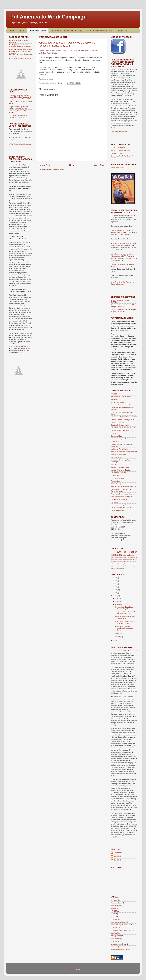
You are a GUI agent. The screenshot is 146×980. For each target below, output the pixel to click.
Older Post (99, 165)
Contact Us (122, 31)
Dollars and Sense (117, 436)
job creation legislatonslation (120, 925)
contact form (115, 837)
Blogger (77, 970)
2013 (115, 590)
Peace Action (115, 481)
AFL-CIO (114, 394)
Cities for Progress (117, 284)
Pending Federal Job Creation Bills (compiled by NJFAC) (123, 306)
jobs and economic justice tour (121, 930)
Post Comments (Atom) (56, 170)
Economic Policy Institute (119, 439)
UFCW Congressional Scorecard (20, 144)
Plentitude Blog (116, 484)
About (22, 31)
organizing (134, 566)
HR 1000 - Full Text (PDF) (120, 148)
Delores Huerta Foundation (120, 431)
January (118, 637)
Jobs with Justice (117, 457)
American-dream (119, 558)
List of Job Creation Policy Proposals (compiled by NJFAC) (123, 310)
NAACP (113, 464)
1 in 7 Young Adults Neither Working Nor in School (18, 116)
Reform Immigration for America (122, 497)
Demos (113, 433)
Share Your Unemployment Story (66, 31)
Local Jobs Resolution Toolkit (121, 282)
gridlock (120, 560)
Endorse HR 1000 (117, 153)
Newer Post (44, 165)
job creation (126, 560)
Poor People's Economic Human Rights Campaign (122, 490)
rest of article (48, 79)
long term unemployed (120, 566)
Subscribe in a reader (118, 168)
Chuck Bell (117, 856)
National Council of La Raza (120, 467)
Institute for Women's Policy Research (124, 452)
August (118, 604)
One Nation (115, 476)
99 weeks (114, 900)
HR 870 (116, 552)
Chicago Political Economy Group (122, 420)
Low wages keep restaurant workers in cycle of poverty (18, 107)
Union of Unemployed (118, 505)
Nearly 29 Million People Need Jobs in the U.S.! (125, 617)
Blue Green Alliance (118, 402)
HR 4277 (127, 558)
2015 (115, 584)
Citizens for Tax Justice (119, 422)
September (119, 601)
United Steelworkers (118, 510)
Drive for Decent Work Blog (99, 31)
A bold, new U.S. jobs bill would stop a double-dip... (125, 622)
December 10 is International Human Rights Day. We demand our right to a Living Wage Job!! (20, 97)
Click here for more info (119, 132)
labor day (135, 564)
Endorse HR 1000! (38, 31)
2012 (115, 593)
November (119, 598)
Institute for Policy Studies (120, 449)
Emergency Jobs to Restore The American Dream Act (126, 613)
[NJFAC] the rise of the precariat (20, 59)
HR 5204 (133, 558)
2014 (115, 587)
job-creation (123, 562)
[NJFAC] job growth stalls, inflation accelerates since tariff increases (21, 50)
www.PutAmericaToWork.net (19, 346)
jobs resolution (127, 564)
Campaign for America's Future (121, 405)
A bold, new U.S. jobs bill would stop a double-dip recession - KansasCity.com (67, 44)
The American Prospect (119, 499)
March (117, 634)
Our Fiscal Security (117, 478)
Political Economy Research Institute (123, 487)
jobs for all (120, 564)
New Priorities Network (119, 473)
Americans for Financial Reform (122, 397)
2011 (115, 596)
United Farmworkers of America (122, 508)
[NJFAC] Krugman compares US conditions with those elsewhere (20, 46)
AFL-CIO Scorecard (16, 138)
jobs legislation (129, 555)
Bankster (114, 399)
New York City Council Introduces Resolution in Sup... (124, 628)
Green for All (115, 442)
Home (12, 31)
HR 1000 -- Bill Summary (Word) (122, 151)
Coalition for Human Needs (120, 425)
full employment (116, 906)
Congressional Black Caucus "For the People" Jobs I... (124, 608)
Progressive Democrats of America (123, 494)
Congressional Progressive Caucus (123, 428)
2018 (115, 578)
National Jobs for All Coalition (121, 470)
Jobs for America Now (118, 454)
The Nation (115, 502)
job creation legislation (118, 922)
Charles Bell (118, 852)
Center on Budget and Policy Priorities (124, 417)
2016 (115, 581)
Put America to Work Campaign (48, 17)
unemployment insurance (118, 568)
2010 (115, 640)
